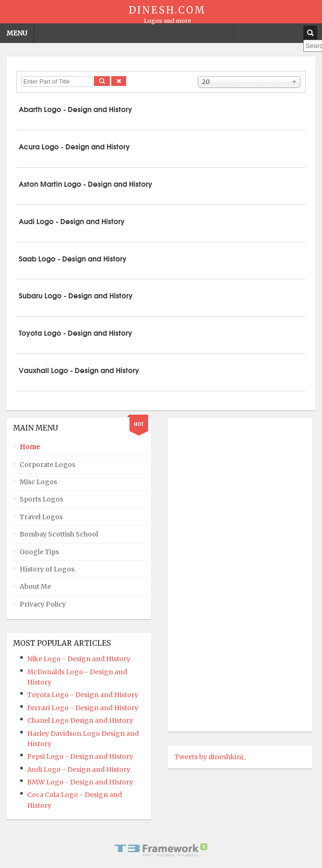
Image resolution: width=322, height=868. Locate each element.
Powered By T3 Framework (161, 850)
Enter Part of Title (22, 76)
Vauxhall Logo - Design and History (79, 370)
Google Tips (39, 552)
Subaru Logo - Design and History (76, 295)
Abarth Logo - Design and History (75, 109)
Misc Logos (38, 482)
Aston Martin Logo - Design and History (86, 183)
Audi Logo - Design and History (72, 221)
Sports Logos (41, 499)
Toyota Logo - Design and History (75, 332)
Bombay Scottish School (59, 534)
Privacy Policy (43, 604)
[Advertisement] (212, 574)
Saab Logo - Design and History (73, 258)
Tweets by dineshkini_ (210, 757)
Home (30, 447)
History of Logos (47, 569)
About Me (35, 586)
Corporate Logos (47, 465)
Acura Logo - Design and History (74, 146)
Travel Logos (41, 517)
